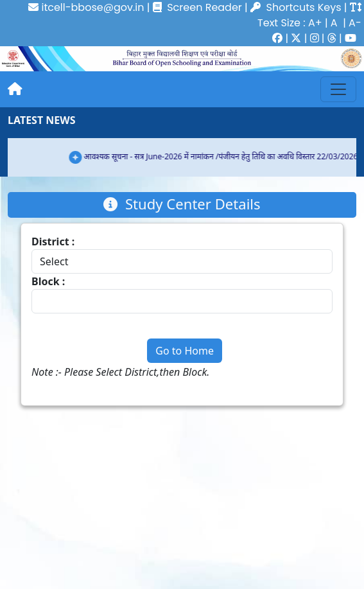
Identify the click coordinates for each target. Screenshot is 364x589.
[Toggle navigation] (338, 89)
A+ (315, 23)
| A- (351, 23)
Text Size (279, 23)
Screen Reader (197, 7)
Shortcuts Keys (304, 7)
